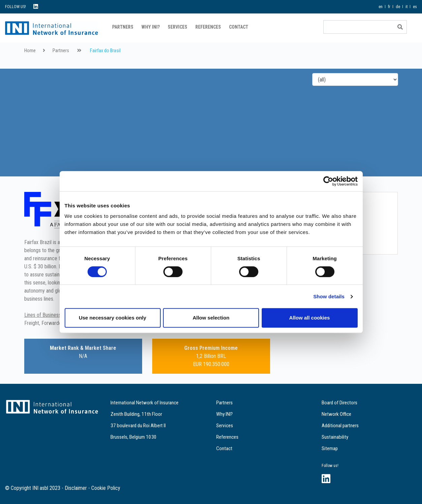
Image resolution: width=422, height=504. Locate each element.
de (398, 7)
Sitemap (330, 448)
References (208, 27)
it (407, 7)
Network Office (336, 414)
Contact (239, 27)
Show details (329, 296)
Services (177, 27)
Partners (123, 27)
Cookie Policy (106, 488)
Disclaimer (76, 488)
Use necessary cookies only (112, 318)
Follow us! (330, 466)
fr (389, 7)
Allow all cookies (310, 318)
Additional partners (340, 426)
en (381, 7)
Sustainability (335, 437)
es (415, 7)
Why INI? (151, 27)
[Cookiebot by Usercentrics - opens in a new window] (328, 181)
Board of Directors (339, 403)
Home (30, 51)
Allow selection (211, 318)
